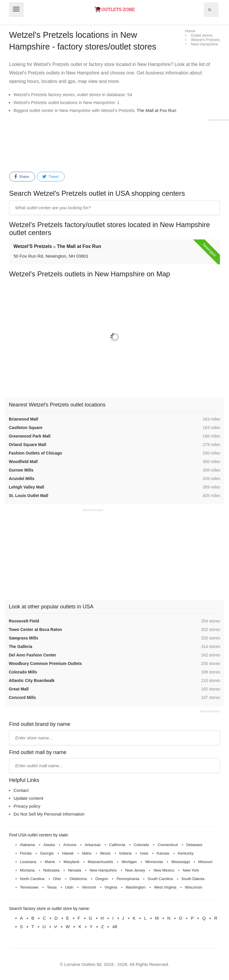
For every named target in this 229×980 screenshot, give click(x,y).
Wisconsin (193, 887)
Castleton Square (26, 428)
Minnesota (154, 862)
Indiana (125, 853)
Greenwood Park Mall (30, 436)
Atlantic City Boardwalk (32, 680)
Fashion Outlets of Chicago (35, 453)
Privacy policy (27, 806)
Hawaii (68, 853)
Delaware (194, 845)
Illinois (105, 853)
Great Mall (19, 689)
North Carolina (32, 879)
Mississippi (181, 862)
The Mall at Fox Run (157, 110)
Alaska (49, 845)
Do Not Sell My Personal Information (49, 814)
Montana (27, 870)
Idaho (87, 853)
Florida (26, 853)
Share (22, 177)
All (115, 927)
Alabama (27, 845)
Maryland (71, 862)
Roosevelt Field (24, 621)
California (117, 845)
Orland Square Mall (28, 445)
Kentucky (186, 853)
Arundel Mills (22, 479)
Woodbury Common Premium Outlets (45, 663)
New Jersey (135, 870)
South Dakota (193, 879)
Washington (136, 887)
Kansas (163, 853)
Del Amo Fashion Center (33, 655)
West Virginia (165, 887)
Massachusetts (101, 862)
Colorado (142, 845)
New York (191, 870)
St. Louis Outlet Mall (29, 496)
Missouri (205, 862)
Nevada (75, 870)
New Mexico (164, 870)
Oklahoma (78, 879)
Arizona (70, 845)
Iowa (144, 853)
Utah (69, 887)
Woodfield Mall (23, 462)
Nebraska (52, 870)
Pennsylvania (128, 879)
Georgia (47, 853)
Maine (50, 862)
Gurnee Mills (21, 470)
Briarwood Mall (23, 419)
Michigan (129, 862)
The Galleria (20, 646)
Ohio (57, 879)
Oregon (102, 879)
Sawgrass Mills (23, 638)
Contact (21, 790)
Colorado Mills (23, 672)
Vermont (89, 887)
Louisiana (28, 862)
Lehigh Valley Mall (27, 487)
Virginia (111, 887)
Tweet (50, 177)
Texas (52, 887)
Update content (28, 798)
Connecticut (168, 845)
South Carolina (160, 879)
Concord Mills (22, 697)
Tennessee (29, 887)
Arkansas (93, 845)
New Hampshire (103, 870)
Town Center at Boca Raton (35, 629)
